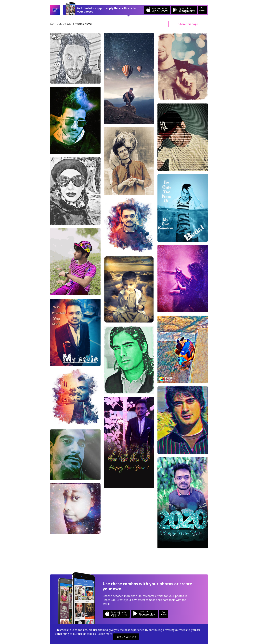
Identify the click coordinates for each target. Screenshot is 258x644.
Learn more (105, 634)
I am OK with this (126, 637)
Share (188, 24)
